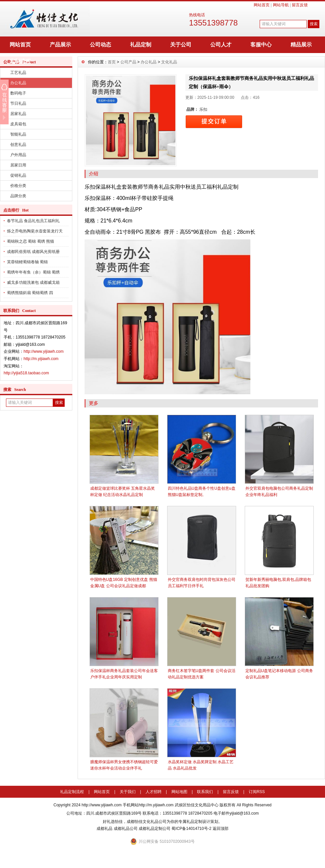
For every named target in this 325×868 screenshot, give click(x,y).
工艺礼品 (18, 73)
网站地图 (179, 792)
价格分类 (18, 186)
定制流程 (20, 61)
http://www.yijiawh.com (44, 351)
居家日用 (18, 165)
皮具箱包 (18, 124)
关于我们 (128, 792)
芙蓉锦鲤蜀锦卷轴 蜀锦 (27, 262)
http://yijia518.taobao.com (26, 373)
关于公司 (181, 45)
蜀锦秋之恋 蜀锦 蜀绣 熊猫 (31, 241)
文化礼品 (169, 62)
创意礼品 (18, 145)
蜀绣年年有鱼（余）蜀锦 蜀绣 (33, 272)
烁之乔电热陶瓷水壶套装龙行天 (35, 231)
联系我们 (205, 792)
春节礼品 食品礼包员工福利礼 (33, 221)
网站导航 (281, 5)
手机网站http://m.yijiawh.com (148, 805)
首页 (112, 62)
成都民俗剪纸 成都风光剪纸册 (33, 252)
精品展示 (301, 45)
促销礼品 (18, 175)
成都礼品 (104, 829)
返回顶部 (221, 829)
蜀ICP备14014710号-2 (191, 829)
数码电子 (18, 93)
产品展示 (60, 45)
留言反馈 (300, 5)
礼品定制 (141, 45)
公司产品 (128, 62)
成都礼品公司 (126, 829)
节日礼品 (18, 103)
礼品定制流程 (72, 792)
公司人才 (221, 45)
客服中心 (261, 45)
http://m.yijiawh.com (41, 359)
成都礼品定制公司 (155, 829)
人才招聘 (154, 792)
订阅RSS (257, 792)
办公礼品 (18, 83)
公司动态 (100, 45)
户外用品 (18, 155)
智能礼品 (18, 134)
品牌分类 (18, 196)
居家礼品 (18, 114)
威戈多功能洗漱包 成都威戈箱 (33, 282)
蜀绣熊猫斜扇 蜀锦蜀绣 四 (30, 293)
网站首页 (262, 5)
